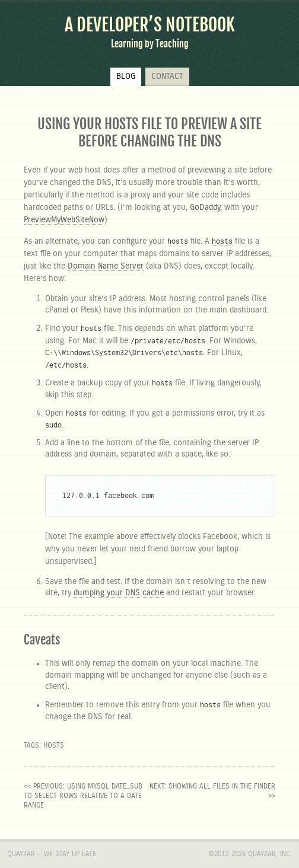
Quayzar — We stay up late (52, 854)
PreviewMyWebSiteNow (64, 220)
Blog (126, 76)
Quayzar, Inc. (270, 854)
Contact (167, 76)
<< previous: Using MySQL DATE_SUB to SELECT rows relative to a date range (83, 796)
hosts (54, 745)
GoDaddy (205, 208)
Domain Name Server (106, 266)
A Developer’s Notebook (150, 25)
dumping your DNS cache (119, 593)
